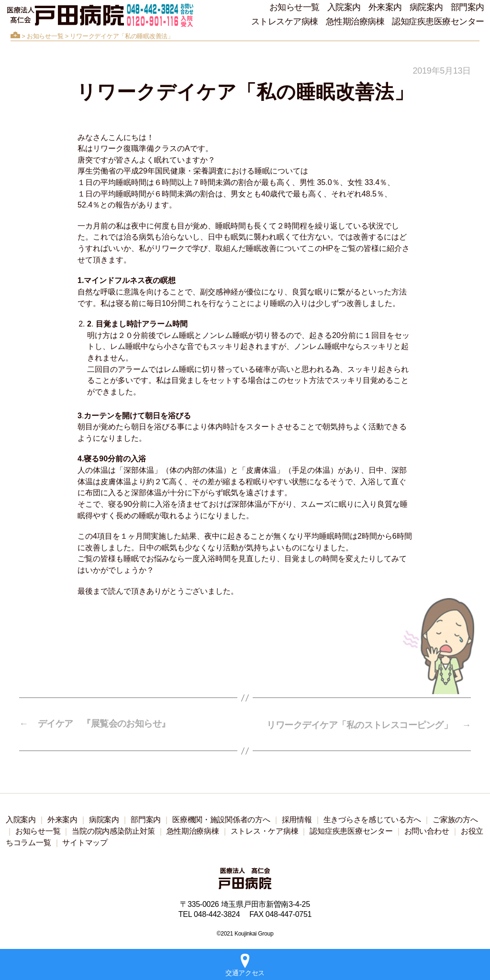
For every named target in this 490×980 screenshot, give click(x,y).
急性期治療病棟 (355, 22)
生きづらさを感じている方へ (373, 818)
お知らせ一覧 (295, 7)
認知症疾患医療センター (438, 22)
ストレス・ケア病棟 (265, 830)
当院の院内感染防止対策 (113, 830)
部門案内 (468, 7)
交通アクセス (245, 965)
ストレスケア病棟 (285, 22)
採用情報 (297, 818)
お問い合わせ (427, 830)
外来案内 (385, 7)
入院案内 (344, 7)
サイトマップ (85, 841)
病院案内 (426, 7)
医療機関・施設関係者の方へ (221, 818)
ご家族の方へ (455, 818)
